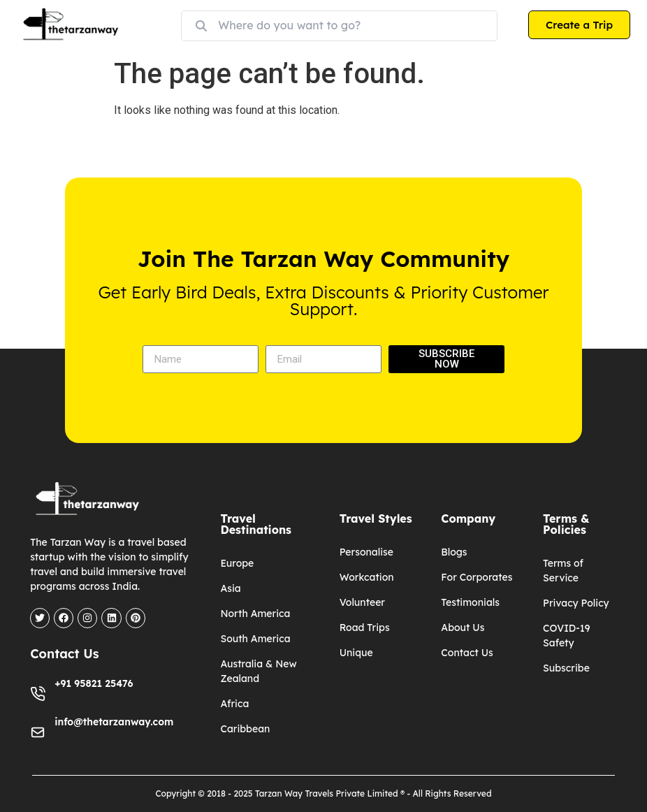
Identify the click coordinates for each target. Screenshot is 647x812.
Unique (356, 653)
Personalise (366, 552)
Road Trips (365, 628)
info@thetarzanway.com (114, 721)
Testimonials (470, 602)
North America (255, 614)
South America (255, 639)
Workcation (367, 577)
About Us (463, 628)
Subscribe (566, 668)
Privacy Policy (576, 603)
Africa (234, 704)
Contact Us (467, 653)
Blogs (454, 552)
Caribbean (245, 729)
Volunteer (362, 602)
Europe (237, 563)
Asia (230, 588)
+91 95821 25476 (94, 683)
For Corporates (477, 577)
